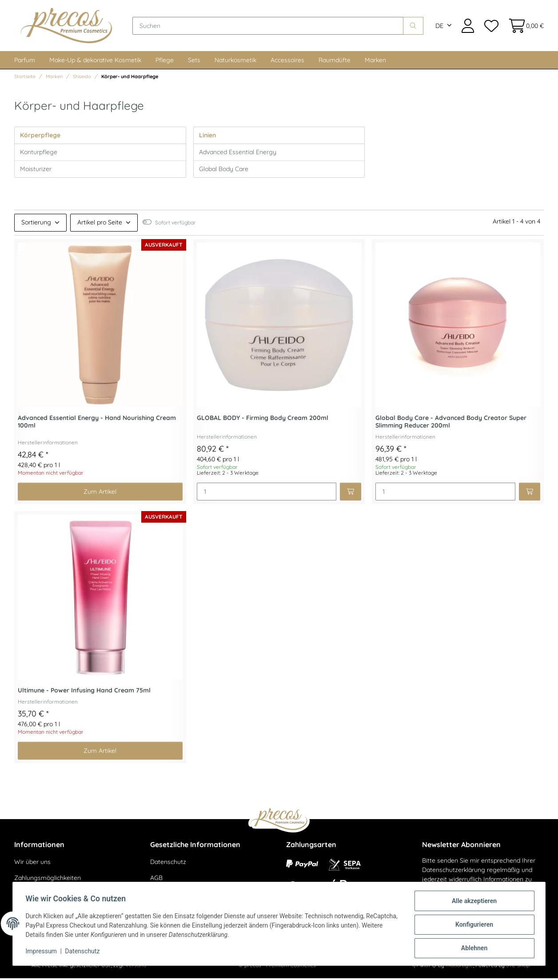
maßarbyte (459, 967)
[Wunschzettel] (491, 26)
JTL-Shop (518, 967)
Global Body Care (224, 171)
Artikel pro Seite (100, 224)
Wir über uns (32, 864)
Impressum (43, 952)
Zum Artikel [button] (100, 493)
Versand (136, 967)
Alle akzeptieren (472, 902)
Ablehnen (472, 948)
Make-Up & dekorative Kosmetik (95, 62)
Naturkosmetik (235, 62)
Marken (375, 62)
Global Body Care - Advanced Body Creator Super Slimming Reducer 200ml (451, 424)
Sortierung (36, 224)
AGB (156, 880)
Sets (194, 62)
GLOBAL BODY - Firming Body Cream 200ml (263, 420)
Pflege (165, 62)
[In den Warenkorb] (351, 494)
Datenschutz (168, 864)
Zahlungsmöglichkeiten (48, 880)
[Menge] (267, 494)
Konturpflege (39, 154)
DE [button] (439, 27)
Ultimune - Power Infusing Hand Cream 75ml (84, 692)
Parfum (25, 62)
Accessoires (287, 62)
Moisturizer (36, 171)
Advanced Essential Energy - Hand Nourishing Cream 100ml (97, 424)
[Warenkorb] (524, 26)
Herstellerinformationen (48, 444)
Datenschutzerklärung (454, 872)
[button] (468, 26)
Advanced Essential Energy (238, 154)
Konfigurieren (472, 925)
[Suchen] (270, 27)
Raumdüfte (335, 62)
